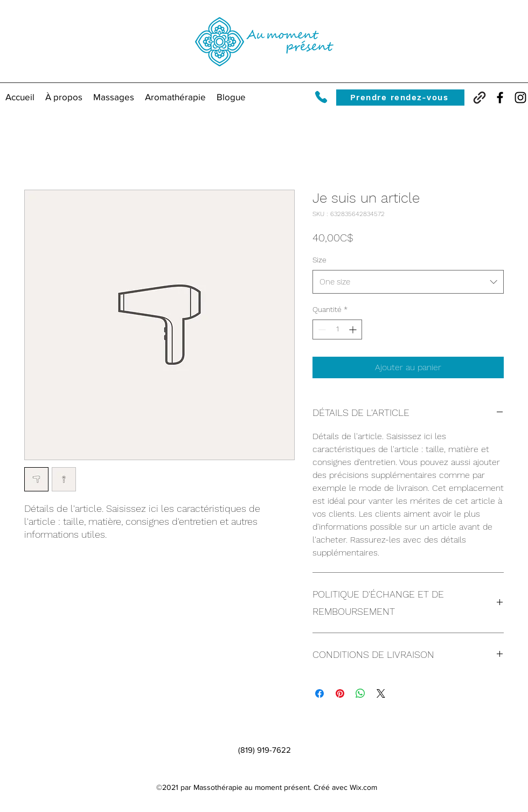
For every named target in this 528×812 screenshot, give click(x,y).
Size (319, 260)
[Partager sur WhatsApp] (360, 693)
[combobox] (408, 282)
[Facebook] (500, 98)
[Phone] (321, 97)
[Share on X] (381, 693)
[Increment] (354, 329)
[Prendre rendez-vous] (400, 98)
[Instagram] (520, 98)
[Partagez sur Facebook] (319, 693)
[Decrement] (321, 329)
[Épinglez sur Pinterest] (340, 693)
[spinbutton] (337, 329)
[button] (114, 97)
